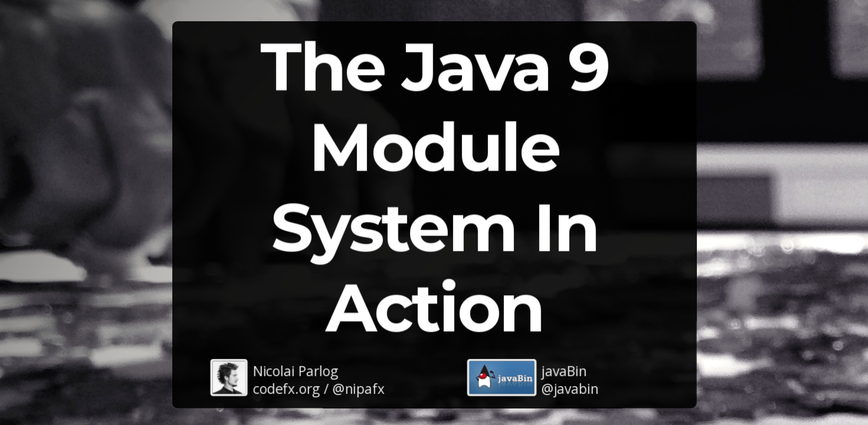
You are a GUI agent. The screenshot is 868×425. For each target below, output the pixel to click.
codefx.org (286, 388)
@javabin (570, 388)
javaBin (564, 370)
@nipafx (358, 388)
